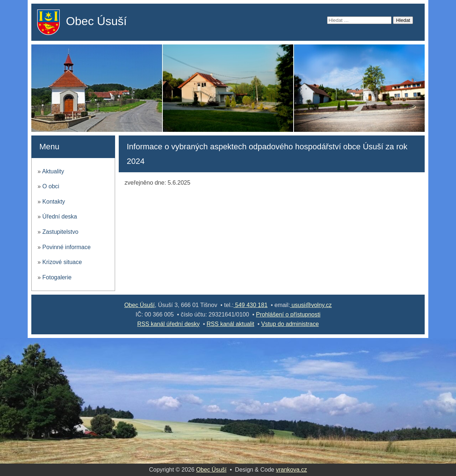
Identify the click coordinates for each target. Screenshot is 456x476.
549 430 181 (250, 305)
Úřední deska (60, 217)
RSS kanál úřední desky (169, 324)
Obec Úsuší (96, 21)
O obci (51, 186)
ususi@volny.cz (311, 305)
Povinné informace (66, 247)
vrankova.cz (291, 470)
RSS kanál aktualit (230, 324)
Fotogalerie (57, 277)
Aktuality (53, 171)
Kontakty (54, 202)
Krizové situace (62, 262)
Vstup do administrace (290, 324)
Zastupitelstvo (60, 232)
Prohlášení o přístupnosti (288, 314)
